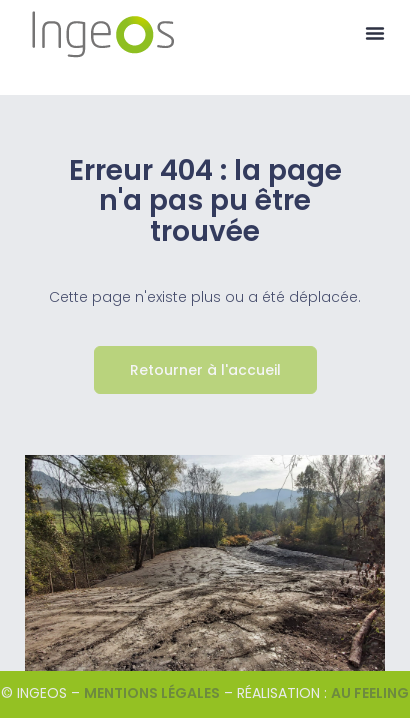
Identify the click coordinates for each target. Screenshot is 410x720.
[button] (375, 33)
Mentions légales (152, 693)
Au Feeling (370, 693)
